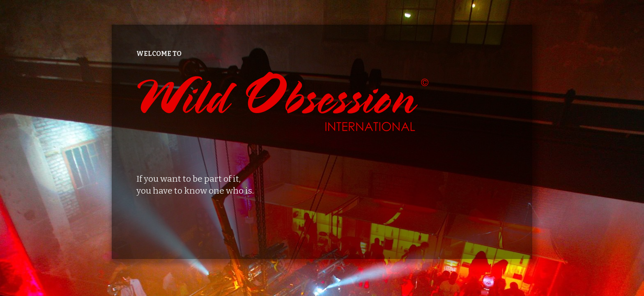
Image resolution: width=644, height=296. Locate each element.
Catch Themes (354, 277)
